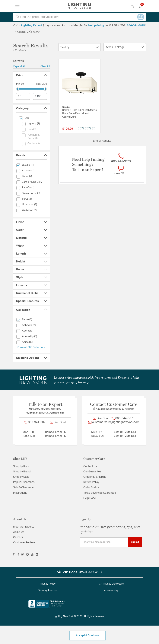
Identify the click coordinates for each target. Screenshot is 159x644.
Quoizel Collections (27, 32)
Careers (18, 537)
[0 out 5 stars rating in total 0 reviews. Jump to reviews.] (87, 128)
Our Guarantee (92, 472)
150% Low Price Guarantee (100, 493)
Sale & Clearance (23, 487)
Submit (135, 542)
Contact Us (90, 466)
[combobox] (79, 17)
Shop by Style (21, 477)
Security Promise (48, 591)
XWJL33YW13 (90, 572)
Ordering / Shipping (95, 477)
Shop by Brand (22, 472)
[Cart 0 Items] (142, 6)
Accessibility (111, 591)
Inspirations (20, 493)
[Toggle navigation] (17, 6)
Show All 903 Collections (31, 347)
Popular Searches (24, 482)
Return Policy (91, 482)
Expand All (19, 66)
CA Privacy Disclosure (111, 584)
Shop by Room (22, 466)
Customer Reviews (24, 543)
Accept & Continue (87, 636)
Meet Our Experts (24, 527)
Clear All (45, 66)
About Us (19, 532)
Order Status (91, 487)
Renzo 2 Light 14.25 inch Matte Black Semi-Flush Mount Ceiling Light (79, 114)
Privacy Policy (48, 584)
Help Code (90, 498)
